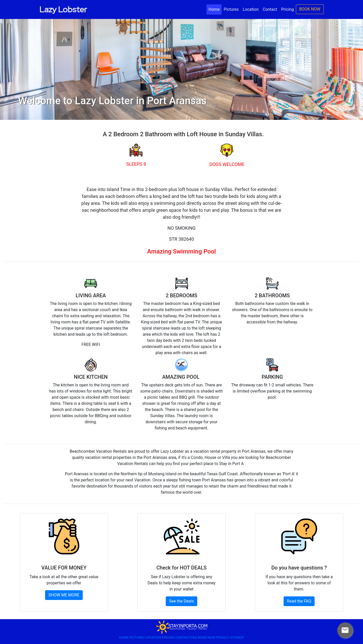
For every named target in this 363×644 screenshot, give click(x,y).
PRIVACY (223, 637)
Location (251, 9)
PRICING (168, 637)
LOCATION (153, 637)
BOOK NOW (310, 9)
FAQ (195, 637)
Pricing (287, 9)
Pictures (231, 9)
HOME (124, 637)
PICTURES (137, 637)
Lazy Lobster (63, 9)
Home (215, 9)
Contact (270, 9)
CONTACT (183, 637)
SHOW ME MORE (64, 595)
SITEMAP (237, 637)
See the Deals (181, 601)
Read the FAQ (299, 601)
